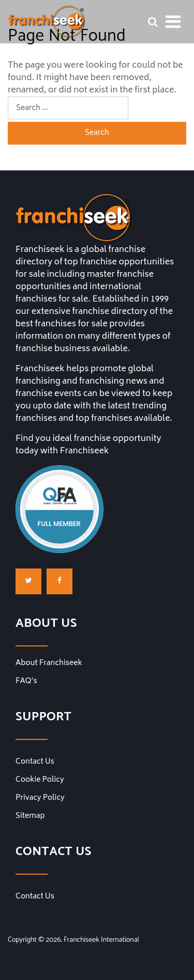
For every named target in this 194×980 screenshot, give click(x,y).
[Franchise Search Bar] (153, 22)
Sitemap (30, 816)
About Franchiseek (49, 663)
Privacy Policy (40, 798)
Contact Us (35, 762)
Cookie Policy (40, 780)
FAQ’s (26, 682)
